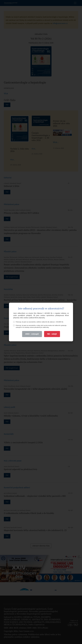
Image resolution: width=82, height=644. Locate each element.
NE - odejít (52, 334)
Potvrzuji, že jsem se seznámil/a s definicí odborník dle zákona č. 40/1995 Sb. (38, 322)
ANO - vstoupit (32, 334)
